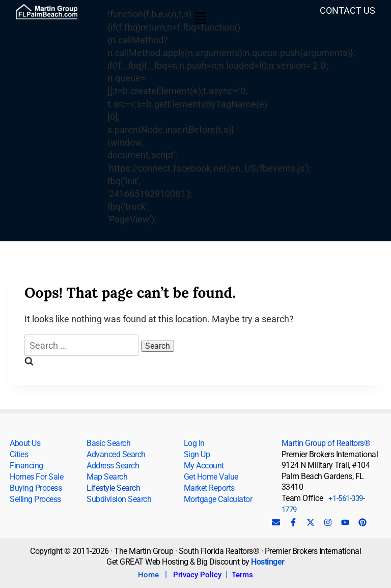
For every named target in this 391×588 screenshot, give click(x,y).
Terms (242, 575)
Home (148, 575)
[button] (200, 19)
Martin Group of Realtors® (326, 443)
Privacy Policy (197, 575)
